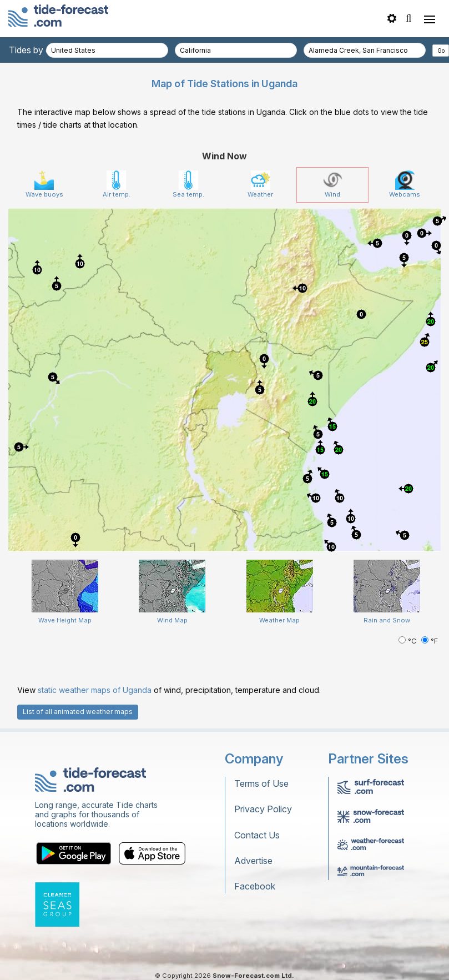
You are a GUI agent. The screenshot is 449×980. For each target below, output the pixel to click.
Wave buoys (44, 184)
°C (408, 641)
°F (430, 641)
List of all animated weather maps (78, 712)
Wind (333, 184)
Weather (260, 184)
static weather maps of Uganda (95, 690)
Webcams (405, 184)
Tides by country (43, 50)
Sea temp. (188, 184)
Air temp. (117, 184)
